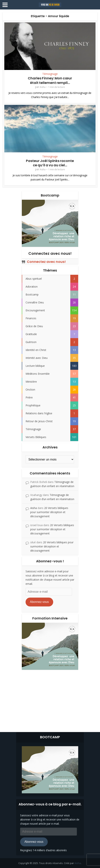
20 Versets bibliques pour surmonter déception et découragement (49, 512)
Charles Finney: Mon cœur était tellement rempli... (50, 80)
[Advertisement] (50, 700)
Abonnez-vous (39, 602)
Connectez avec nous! (50, 253)
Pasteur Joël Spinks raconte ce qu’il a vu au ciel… (50, 163)
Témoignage (50, 74)
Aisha (43, 87)
